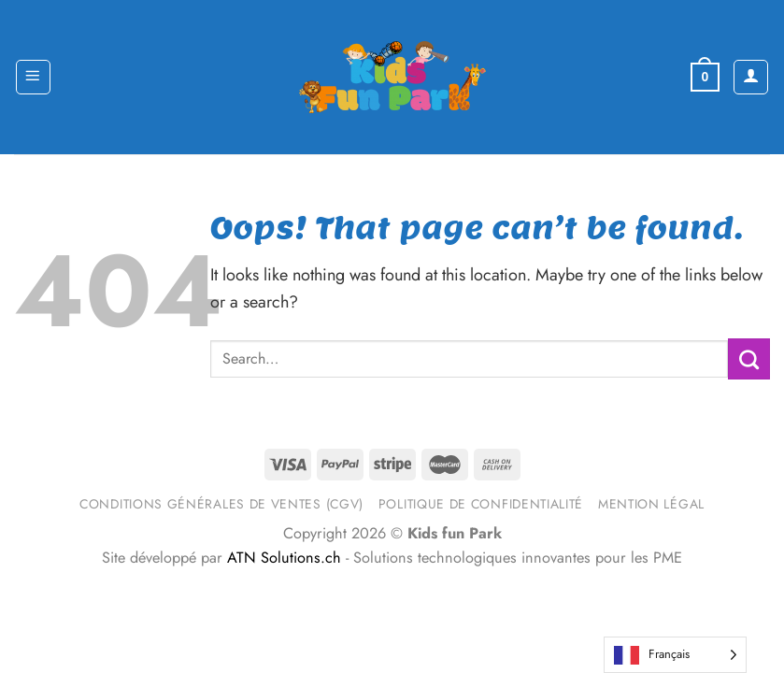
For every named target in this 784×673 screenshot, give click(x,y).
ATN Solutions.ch (284, 558)
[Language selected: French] (675, 655)
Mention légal (651, 504)
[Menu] (33, 77)
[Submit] (749, 359)
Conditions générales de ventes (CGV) (221, 504)
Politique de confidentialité (481, 504)
